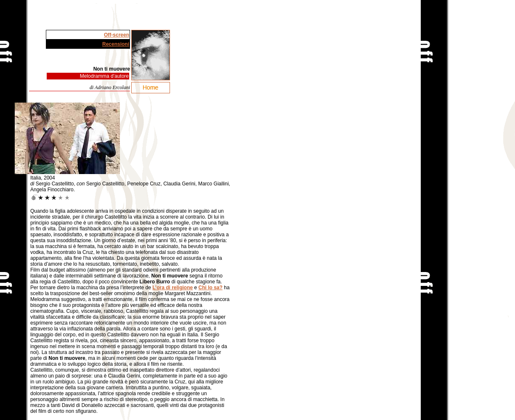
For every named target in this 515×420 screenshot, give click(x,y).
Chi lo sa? (211, 288)
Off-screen (117, 35)
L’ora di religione (173, 288)
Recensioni (116, 44)
